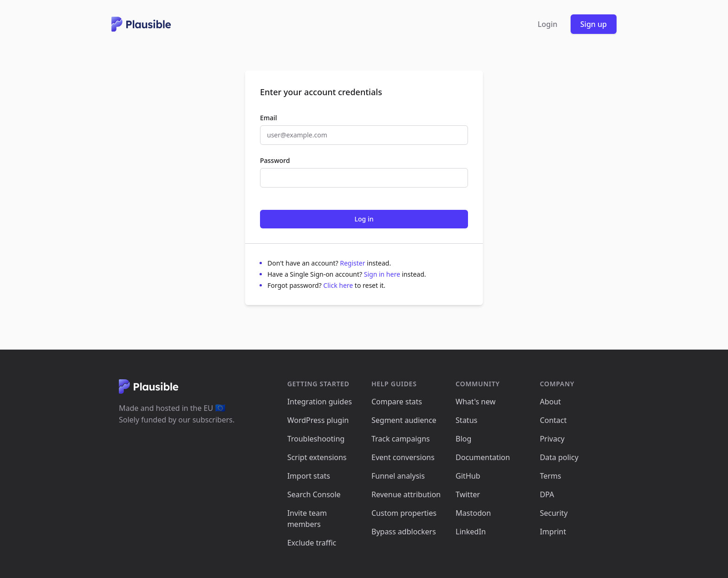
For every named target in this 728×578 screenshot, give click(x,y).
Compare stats (397, 402)
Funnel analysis (398, 476)
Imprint (553, 532)
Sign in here (383, 274)
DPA (547, 494)
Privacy (552, 439)
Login (548, 24)
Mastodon (473, 513)
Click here (339, 285)
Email (269, 118)
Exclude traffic (312, 543)
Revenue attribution (406, 494)
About (550, 402)
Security (554, 513)
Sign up (594, 24)
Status (466, 420)
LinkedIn (471, 532)
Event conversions (403, 457)
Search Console (314, 494)
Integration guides (320, 402)
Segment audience (404, 420)
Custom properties (404, 513)
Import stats (309, 476)
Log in (364, 219)
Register (353, 263)
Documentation (483, 457)
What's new (475, 402)
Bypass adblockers (404, 532)
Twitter (468, 494)
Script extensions (317, 457)
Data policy (559, 457)
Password (275, 160)
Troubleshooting (316, 439)
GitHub (468, 476)
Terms (551, 476)
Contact (553, 420)
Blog (463, 439)
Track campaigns (401, 439)
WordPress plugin (318, 420)
